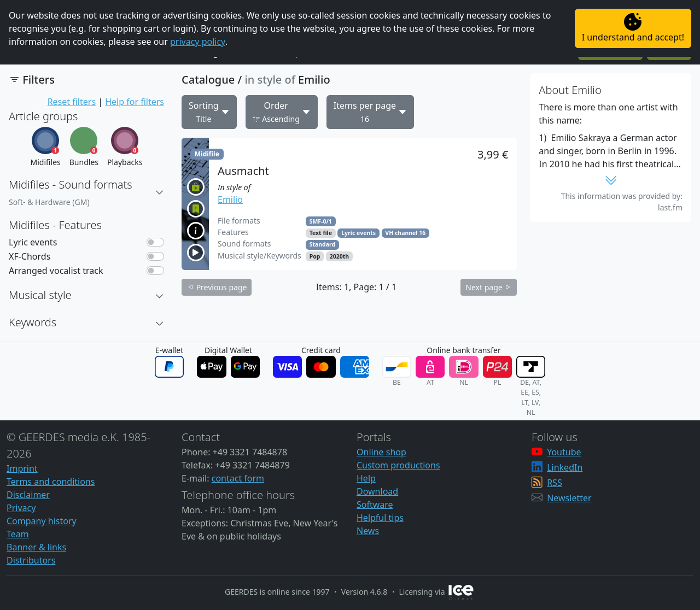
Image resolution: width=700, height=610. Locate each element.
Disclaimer (28, 495)
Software (375, 505)
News (368, 531)
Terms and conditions (51, 482)
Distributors (31, 560)
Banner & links (36, 547)
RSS (555, 483)
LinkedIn (565, 467)
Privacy (21, 508)
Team (18, 534)
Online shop (381, 452)
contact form (238, 478)
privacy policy (198, 42)
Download (377, 491)
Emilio (230, 200)
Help (366, 478)
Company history (42, 521)
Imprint (22, 468)
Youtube (564, 452)
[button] (160, 192)
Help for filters (135, 102)
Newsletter (569, 498)
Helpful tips (380, 518)
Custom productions (398, 465)
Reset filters (72, 102)
